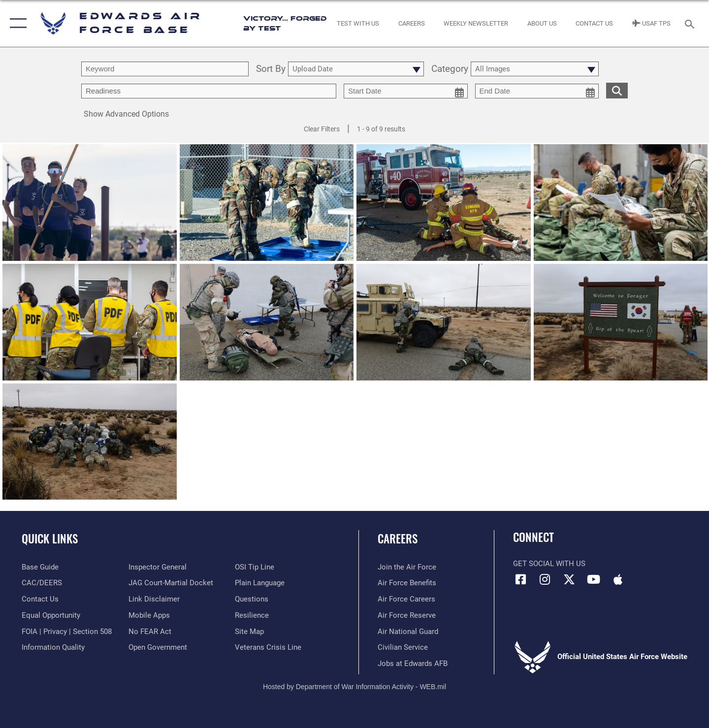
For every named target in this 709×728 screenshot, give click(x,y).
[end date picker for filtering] (537, 91)
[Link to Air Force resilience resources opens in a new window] (252, 615)
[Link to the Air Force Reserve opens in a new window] (407, 615)
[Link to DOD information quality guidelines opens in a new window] (53, 647)
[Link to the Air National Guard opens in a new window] (408, 632)
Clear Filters (322, 129)
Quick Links (50, 538)
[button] (16, 23)
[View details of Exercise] (267, 323)
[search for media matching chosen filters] (617, 90)
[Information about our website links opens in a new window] (154, 599)
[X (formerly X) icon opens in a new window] (569, 579)
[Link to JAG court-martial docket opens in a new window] (171, 583)
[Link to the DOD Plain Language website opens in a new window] (260, 583)
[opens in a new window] (40, 567)
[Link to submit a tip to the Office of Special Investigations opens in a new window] (255, 567)
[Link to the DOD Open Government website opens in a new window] (158, 647)
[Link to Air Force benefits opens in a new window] (407, 583)
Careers (398, 538)
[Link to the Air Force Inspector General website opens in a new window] (158, 567)
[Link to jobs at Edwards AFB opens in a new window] (413, 664)
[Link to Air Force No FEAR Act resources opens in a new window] (150, 632)
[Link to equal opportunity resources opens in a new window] (51, 615)
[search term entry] (165, 69)
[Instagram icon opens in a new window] (545, 579)
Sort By (271, 69)
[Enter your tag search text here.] (209, 91)
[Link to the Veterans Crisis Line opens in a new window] (268, 647)
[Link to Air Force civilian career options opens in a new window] (403, 647)
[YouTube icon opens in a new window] (593, 579)
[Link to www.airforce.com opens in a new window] (407, 567)
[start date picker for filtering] (406, 91)
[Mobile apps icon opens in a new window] (618, 579)
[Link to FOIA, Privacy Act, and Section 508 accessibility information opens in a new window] (67, 632)
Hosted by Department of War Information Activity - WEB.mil (354, 687)
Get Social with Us (549, 564)
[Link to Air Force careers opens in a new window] (406, 599)
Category (450, 69)
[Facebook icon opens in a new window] (520, 579)
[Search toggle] (691, 23)
